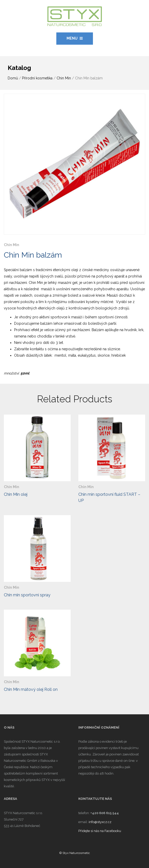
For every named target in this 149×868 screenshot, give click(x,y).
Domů (13, 78)
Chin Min (64, 78)
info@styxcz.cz (100, 822)
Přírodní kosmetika (37, 78)
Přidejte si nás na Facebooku (100, 831)
